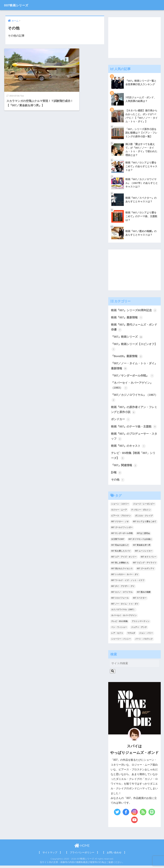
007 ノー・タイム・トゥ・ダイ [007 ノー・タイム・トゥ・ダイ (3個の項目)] (125, 606)
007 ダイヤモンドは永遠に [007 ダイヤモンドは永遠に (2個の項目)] (140, 542)
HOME (82, 848)
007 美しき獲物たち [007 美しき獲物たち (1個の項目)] (120, 565)
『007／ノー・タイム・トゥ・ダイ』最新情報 (134, 367)
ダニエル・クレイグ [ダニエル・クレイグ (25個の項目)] (144, 518)
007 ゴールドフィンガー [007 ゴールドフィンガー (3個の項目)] (122, 530)
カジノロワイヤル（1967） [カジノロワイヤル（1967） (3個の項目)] (123, 612)
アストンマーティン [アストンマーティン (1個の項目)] (141, 624)
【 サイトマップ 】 (50, 855)
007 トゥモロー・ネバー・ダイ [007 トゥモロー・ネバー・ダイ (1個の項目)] (125, 577)
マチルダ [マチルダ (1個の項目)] (131, 636)
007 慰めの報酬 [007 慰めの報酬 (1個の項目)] (144, 595)
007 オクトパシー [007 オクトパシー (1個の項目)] (149, 559)
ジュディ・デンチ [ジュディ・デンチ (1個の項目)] (139, 630)
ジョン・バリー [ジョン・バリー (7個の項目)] (146, 636)
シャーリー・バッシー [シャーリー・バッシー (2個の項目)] (121, 642)
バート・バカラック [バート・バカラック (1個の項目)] (144, 642)
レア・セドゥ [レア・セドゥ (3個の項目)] (117, 636)
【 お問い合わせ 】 (114, 855)
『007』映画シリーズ (127, 338)
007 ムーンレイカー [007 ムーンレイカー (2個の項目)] (144, 554)
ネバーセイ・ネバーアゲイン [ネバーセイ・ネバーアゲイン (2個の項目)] (124, 618)
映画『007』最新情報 (127, 318)
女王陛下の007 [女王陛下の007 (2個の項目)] (118, 542)
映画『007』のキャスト (128, 448)
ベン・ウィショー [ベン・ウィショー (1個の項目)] (119, 630)
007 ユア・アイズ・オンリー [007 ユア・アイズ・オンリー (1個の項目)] (124, 559)
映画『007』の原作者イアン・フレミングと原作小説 (134, 412)
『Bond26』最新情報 (127, 357)
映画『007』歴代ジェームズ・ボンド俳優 (134, 328)
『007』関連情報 (124, 468)
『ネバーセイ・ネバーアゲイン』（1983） (132, 387)
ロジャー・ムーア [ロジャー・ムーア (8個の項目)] (119, 512)
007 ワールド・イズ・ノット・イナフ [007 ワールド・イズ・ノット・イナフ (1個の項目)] (128, 583)
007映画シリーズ (20, 5)
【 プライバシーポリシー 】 (82, 855)
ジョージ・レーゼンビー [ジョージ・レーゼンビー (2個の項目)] (144, 506)
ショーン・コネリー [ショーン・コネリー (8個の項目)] (120, 506)
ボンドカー (121, 421)
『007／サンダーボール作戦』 (133, 377)
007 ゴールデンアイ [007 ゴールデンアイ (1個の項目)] (146, 571)
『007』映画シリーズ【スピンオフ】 (134, 348)
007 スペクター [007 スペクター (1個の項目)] (140, 600)
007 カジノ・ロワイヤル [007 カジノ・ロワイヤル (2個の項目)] (122, 595)
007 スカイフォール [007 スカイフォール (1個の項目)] (120, 600)
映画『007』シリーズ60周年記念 (134, 311)
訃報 (116, 475)
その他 (118, 482)
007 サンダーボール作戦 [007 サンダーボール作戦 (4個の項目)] (122, 536)
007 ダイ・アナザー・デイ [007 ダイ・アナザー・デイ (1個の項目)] (123, 589)
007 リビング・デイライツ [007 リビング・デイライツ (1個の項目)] (145, 565)
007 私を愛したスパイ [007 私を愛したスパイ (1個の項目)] (121, 554)
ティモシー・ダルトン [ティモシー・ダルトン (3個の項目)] (141, 512)
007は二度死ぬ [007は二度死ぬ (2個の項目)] (143, 536)
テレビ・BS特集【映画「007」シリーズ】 (133, 458)
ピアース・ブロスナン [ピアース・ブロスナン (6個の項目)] (121, 518)
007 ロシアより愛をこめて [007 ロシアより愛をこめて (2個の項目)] (145, 524)
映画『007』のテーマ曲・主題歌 (134, 428)
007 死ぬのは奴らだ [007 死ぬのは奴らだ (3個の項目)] (120, 548)
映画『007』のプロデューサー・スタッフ (134, 438)
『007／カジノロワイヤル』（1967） (134, 399)
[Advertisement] (134, 38)
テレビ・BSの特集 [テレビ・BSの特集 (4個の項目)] (119, 624)
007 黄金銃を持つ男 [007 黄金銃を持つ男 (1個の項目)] (142, 548)
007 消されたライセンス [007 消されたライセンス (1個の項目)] (122, 571)
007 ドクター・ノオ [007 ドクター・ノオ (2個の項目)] (120, 524)
